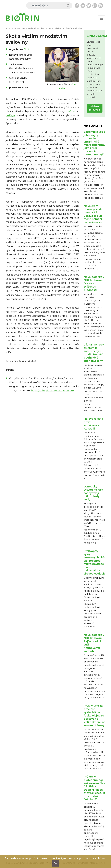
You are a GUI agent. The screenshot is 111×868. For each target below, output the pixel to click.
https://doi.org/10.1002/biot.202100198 (53, 391)
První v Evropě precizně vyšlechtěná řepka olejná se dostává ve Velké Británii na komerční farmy (95, 716)
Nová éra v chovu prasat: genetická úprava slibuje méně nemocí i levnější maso (94, 214)
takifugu (10, 115)
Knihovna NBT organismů (24, 28)
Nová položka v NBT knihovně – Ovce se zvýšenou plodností (94, 283)
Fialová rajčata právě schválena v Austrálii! (93, 424)
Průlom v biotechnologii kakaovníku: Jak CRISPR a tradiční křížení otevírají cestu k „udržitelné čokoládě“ (94, 788)
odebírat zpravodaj (95, 108)
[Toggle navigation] (101, 18)
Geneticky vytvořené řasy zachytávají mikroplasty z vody (93, 493)
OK (55, 863)
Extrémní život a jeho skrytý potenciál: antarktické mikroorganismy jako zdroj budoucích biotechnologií (94, 143)
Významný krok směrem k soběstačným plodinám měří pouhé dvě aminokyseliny (94, 353)
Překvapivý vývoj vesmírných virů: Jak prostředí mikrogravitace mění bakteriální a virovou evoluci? (94, 562)
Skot (42, 28)
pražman (71, 111)
